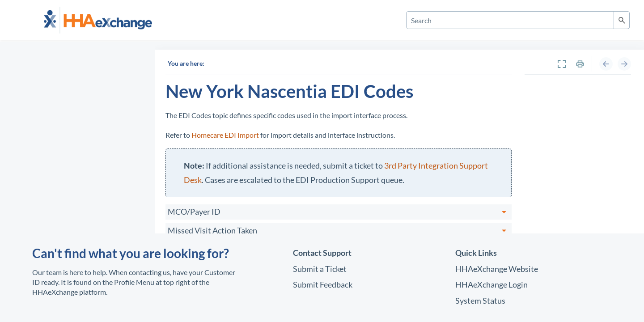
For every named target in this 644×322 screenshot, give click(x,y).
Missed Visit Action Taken (216, 230)
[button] (622, 20)
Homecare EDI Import (225, 135)
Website (497, 269)
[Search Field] (518, 20)
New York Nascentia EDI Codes (576, 119)
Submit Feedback (323, 284)
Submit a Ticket (320, 269)
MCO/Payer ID (198, 212)
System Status (480, 301)
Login (491, 284)
